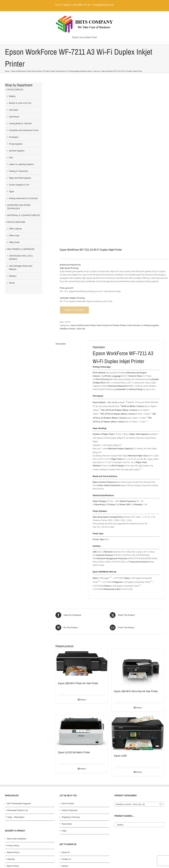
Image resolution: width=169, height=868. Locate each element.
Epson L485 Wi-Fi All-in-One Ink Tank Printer (136, 586)
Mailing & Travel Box (19, 171)
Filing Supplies (16, 144)
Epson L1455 (120, 650)
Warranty (11, 754)
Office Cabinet (15, 229)
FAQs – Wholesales (16, 712)
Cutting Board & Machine (20, 123)
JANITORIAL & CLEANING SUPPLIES (23, 215)
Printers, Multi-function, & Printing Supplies (139, 220)
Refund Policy (13, 747)
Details (83, 594)
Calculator (14, 110)
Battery (12, 96)
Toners (12, 283)
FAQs (64, 725)
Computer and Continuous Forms (24, 130)
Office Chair (14, 236)
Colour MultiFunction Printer (83, 220)
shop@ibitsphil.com (103, 5)
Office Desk (14, 242)
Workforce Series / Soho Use (72, 223)
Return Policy (13, 761)
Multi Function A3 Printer (108, 220)
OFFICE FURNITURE (16, 222)
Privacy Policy (13, 740)
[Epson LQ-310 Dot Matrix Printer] (82, 626)
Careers (65, 761)
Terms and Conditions (17, 733)
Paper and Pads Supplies (20, 178)
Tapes (12, 192)
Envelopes (14, 137)
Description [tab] (61, 239)
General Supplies (17, 151)
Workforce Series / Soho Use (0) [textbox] (138, 699)
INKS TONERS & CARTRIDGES (21, 249)
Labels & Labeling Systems (21, 164)
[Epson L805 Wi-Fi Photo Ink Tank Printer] (82, 558)
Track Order (67, 719)
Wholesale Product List (17, 705)
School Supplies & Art (19, 185)
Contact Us (66, 754)
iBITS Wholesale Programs (19, 698)
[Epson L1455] (138, 628)
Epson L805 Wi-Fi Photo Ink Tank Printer (78, 578)
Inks (11, 157)
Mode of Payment (70, 705)
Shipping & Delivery (71, 712)
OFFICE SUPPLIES (15, 90)
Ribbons (13, 276)
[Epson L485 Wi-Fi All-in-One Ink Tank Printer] (138, 562)
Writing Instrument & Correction (23, 198)
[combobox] (139, 699)
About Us (66, 747)
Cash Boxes (14, 117)
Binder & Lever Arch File (20, 103)
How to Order (68, 698)
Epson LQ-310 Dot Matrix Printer (74, 647)
